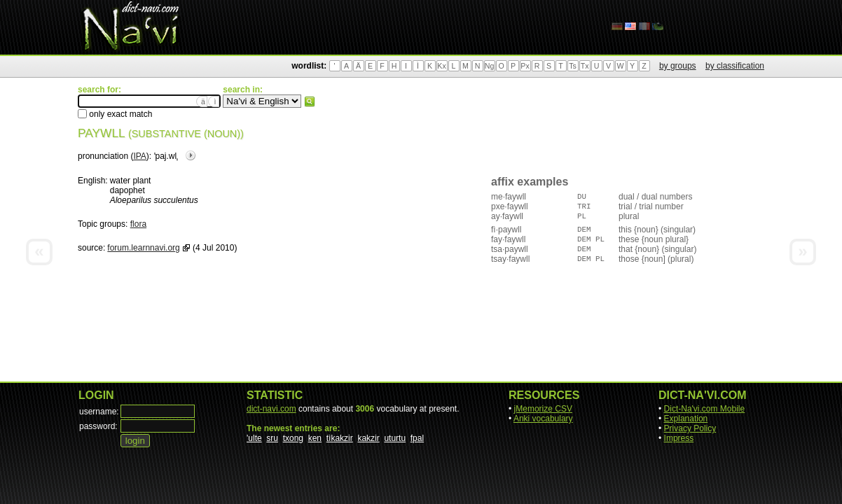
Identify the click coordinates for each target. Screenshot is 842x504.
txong (293, 438)
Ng (490, 66)
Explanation (686, 419)
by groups (678, 66)
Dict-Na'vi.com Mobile (705, 409)
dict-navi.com (271, 409)
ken (315, 438)
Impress (679, 438)
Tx (585, 66)
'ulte (254, 438)
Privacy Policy (690, 428)
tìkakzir (340, 438)
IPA (139, 156)
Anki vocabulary (543, 419)
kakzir (368, 438)
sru (272, 438)
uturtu (395, 438)
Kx (441, 66)
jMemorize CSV (543, 409)
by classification (735, 66)
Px (525, 66)
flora (138, 224)
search (310, 101)
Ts (573, 66)
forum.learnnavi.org (143, 248)
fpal (417, 438)
